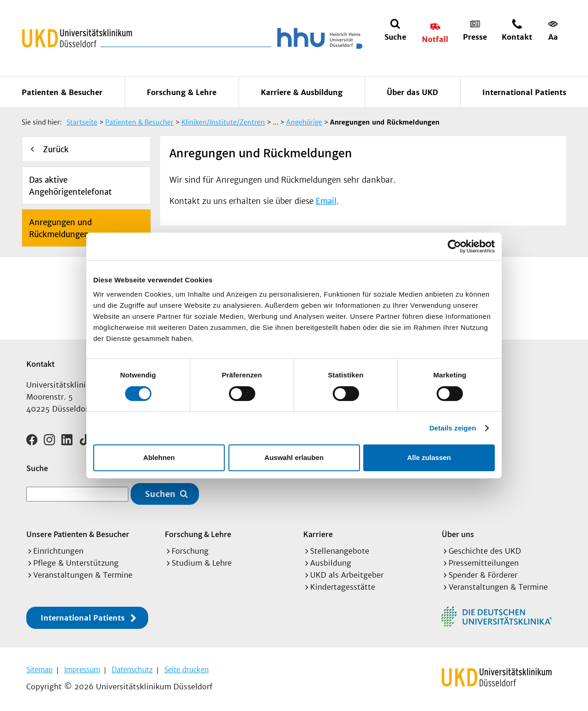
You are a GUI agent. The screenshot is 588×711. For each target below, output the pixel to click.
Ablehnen (159, 457)
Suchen (160, 494)
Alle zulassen (429, 457)
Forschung (190, 551)
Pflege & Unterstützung (76, 563)
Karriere (318, 534)
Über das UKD (412, 92)
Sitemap (39, 670)
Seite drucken (186, 670)
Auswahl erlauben (294, 457)
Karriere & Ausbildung (302, 92)
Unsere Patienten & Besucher (78, 534)
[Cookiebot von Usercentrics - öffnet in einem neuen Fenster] (454, 246)
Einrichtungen (58, 551)
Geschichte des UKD (485, 551)
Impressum (82, 670)
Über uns (458, 534)
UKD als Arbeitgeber (347, 575)
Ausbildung (331, 563)
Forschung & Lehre (182, 92)
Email (326, 201)
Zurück (56, 149)
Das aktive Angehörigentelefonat (70, 186)
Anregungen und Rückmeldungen (60, 228)
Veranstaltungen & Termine (83, 575)
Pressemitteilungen (484, 563)
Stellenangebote (340, 551)
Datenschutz (132, 670)
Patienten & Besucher (62, 92)
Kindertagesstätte (343, 587)
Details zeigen (453, 428)
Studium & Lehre (202, 563)
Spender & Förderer (483, 575)
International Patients (524, 92)
